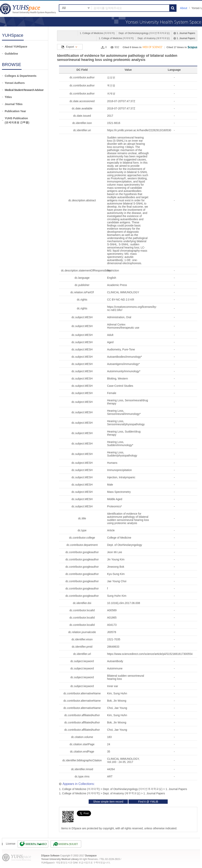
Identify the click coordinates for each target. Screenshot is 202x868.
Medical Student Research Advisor (24, 90)
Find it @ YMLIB (148, 802)
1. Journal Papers (186, 33)
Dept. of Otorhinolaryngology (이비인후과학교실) (144, 33)
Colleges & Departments (21, 76)
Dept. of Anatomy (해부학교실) (154, 38)
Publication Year (15, 111)
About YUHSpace (16, 47)
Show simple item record (108, 802)
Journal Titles (14, 104)
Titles (8, 97)
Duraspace (91, 856)
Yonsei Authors (15, 83)
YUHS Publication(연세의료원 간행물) (17, 120)
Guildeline (11, 54)
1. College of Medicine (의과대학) (97, 33)
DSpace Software (50, 856)
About (184, 8)
